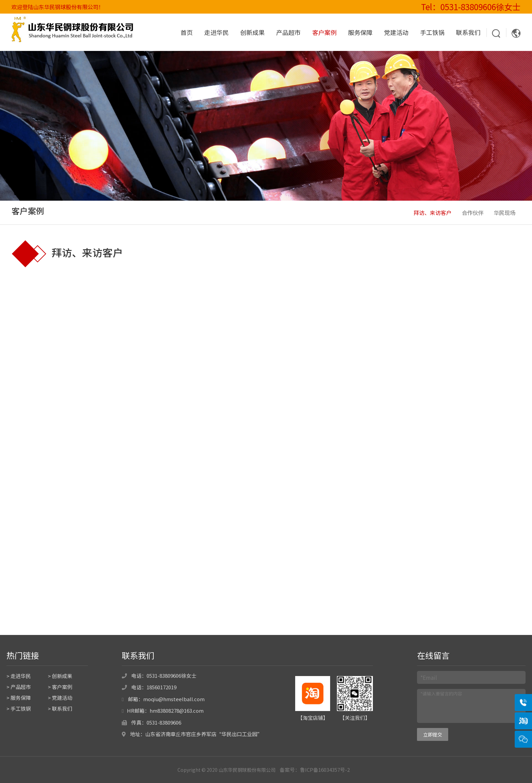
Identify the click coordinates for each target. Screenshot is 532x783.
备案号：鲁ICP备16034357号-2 (315, 770)
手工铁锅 (432, 32)
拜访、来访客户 (433, 213)
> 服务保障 (19, 698)
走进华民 (216, 32)
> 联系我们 (60, 708)
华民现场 (505, 213)
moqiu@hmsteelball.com (174, 699)
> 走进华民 (19, 676)
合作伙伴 (473, 213)
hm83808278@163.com (177, 711)
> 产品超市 (19, 687)
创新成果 (252, 32)
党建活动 (396, 32)
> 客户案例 (60, 687)
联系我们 (468, 32)
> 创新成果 (60, 676)
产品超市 (288, 32)
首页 (187, 32)
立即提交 (433, 734)
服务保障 (360, 32)
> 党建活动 (60, 698)
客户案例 (324, 32)
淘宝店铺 (313, 718)
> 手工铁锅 (19, 708)
